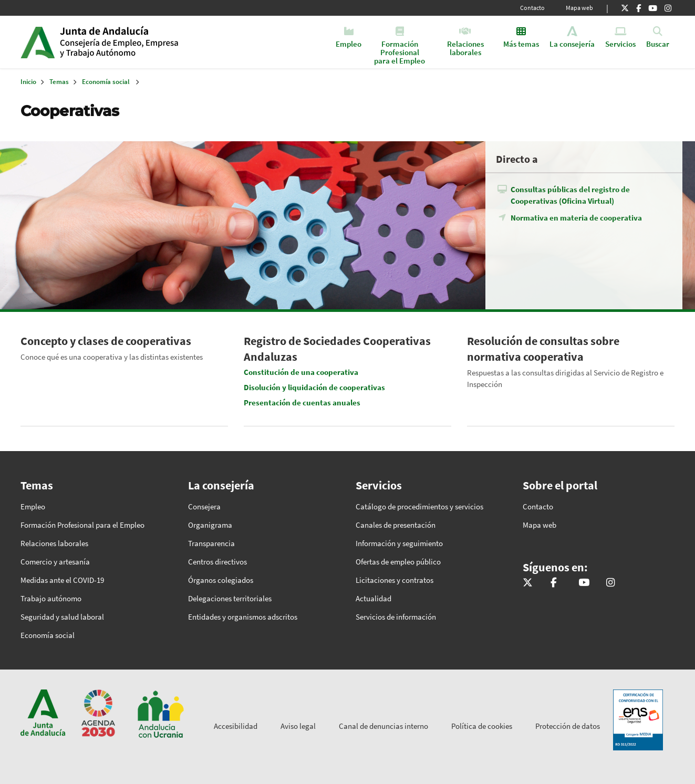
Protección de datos (568, 726)
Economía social (106, 82)
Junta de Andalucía (38, 42)
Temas (59, 82)
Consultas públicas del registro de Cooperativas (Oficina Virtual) (570, 195)
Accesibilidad (236, 726)
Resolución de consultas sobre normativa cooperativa (543, 349)
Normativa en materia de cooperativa (576, 218)
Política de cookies (482, 726)
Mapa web (579, 8)
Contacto (532, 8)
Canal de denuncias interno (383, 726)
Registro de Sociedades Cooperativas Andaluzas (337, 349)
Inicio (141, 42)
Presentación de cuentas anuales (302, 403)
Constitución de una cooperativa (301, 372)
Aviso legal (298, 726)
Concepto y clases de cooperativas (106, 341)
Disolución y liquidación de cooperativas (314, 387)
